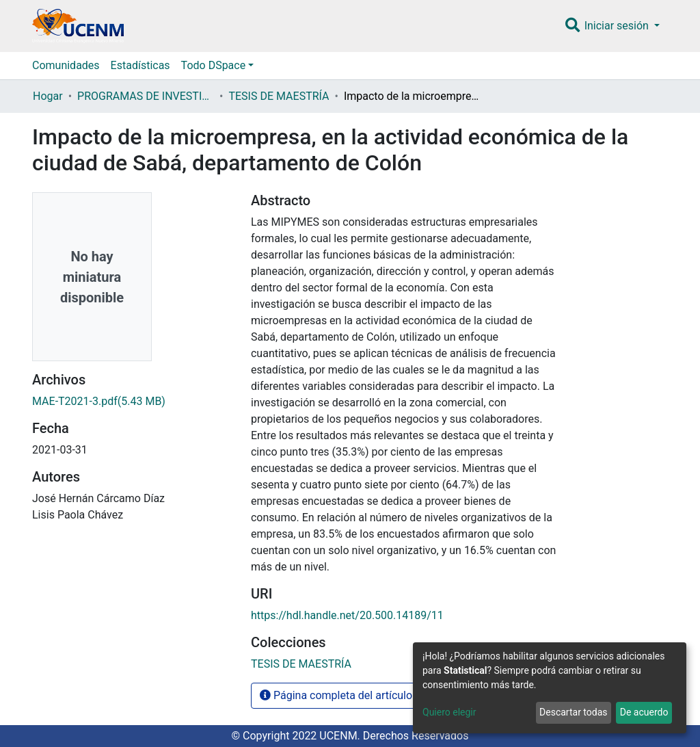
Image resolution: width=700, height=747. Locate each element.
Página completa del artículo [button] (336, 695)
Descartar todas (573, 712)
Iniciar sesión (618, 26)
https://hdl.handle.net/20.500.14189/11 (347, 615)
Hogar (48, 96)
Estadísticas (140, 65)
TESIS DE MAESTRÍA (279, 96)
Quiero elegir (449, 712)
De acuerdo (644, 712)
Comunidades (66, 65)
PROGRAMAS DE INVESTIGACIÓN (146, 96)
